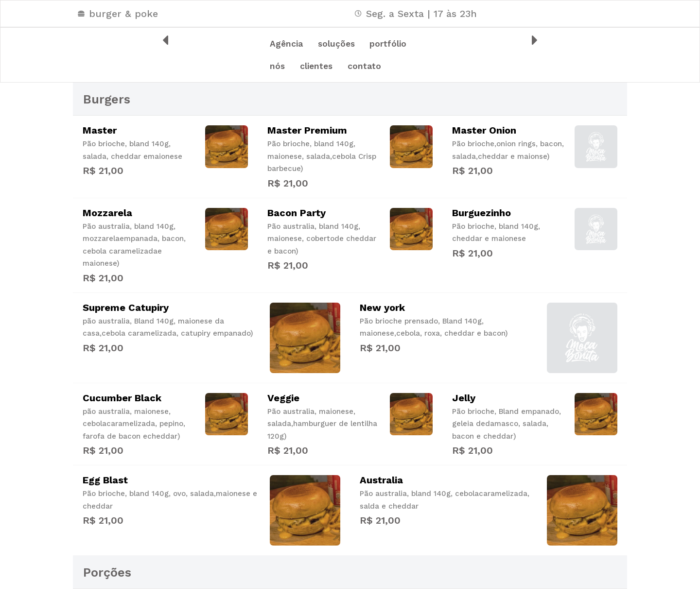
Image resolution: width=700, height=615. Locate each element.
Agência (291, 47)
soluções (350, 47)
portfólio (293, 69)
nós (342, 69)
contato (291, 91)
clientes (388, 69)
